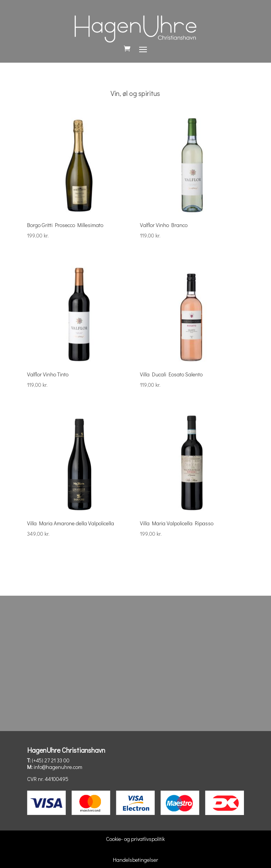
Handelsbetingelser (135, 860)
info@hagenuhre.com (58, 767)
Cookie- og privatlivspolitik (135, 839)
